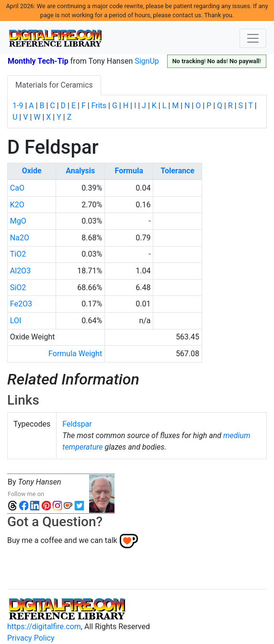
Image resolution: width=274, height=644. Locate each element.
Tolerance (177, 171)
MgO (18, 221)
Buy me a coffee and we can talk (62, 540)
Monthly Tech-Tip (38, 61)
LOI (16, 321)
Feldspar (77, 424)
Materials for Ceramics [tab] (54, 85)
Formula (129, 171)
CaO (17, 188)
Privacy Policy (31, 638)
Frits (99, 106)
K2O (17, 205)
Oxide (32, 171)
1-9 (18, 106)
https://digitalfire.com (44, 627)
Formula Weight (75, 354)
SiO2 (18, 288)
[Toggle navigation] (253, 38)
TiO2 (18, 254)
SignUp (147, 61)
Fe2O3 (21, 304)
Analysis (80, 171)
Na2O (20, 238)
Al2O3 (20, 271)
